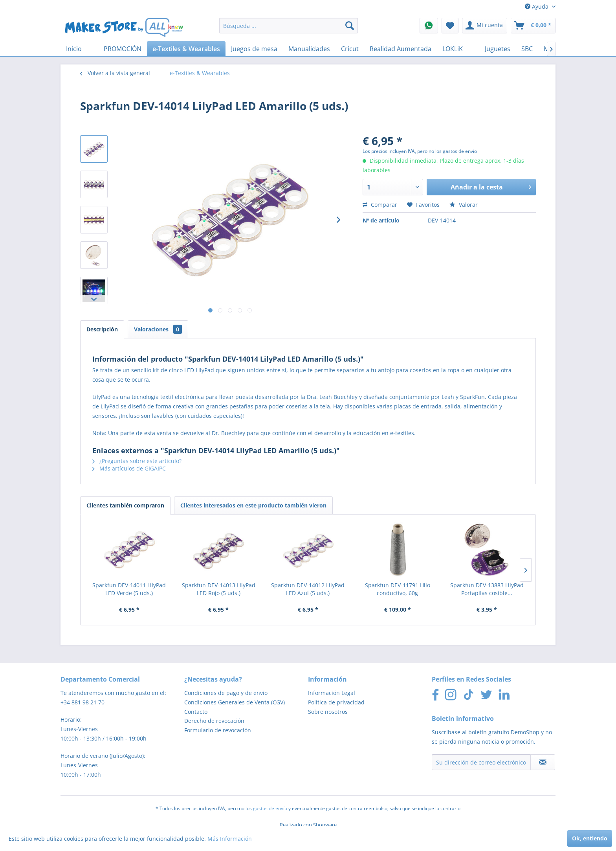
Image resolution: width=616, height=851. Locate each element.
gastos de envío (270, 808)
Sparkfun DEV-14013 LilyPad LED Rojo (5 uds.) (219, 589)
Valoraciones (158, 329)
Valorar (464, 205)
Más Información (230, 839)
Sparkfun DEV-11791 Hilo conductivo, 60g (398, 589)
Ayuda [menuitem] (537, 6)
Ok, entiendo (590, 838)
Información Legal (332, 693)
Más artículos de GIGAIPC (129, 468)
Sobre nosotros (328, 712)
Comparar (380, 205)
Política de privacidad (336, 702)
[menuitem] (289, 26)
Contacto (196, 712)
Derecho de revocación (214, 721)
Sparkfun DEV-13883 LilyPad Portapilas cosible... (487, 589)
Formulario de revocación (218, 730)
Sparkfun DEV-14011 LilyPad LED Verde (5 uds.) (129, 589)
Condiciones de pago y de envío (226, 693)
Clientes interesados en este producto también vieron (253, 505)
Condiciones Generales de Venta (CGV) (235, 702)
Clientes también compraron (125, 505)
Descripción (102, 329)
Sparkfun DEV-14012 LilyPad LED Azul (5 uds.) (308, 589)
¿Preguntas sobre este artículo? (137, 461)
